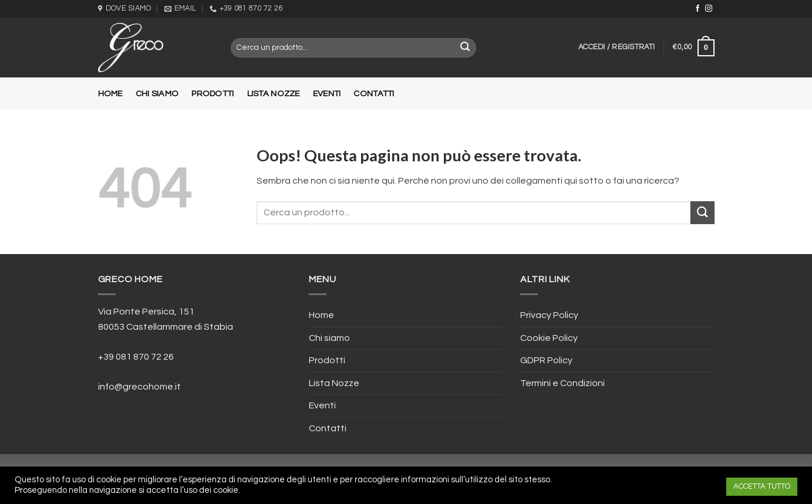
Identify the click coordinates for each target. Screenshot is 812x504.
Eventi (327, 94)
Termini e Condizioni (562, 383)
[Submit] (702, 213)
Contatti (374, 94)
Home (110, 94)
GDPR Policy (546, 360)
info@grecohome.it (139, 387)
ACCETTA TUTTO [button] (762, 486)
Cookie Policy (549, 338)
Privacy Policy (549, 315)
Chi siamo (157, 94)
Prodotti (213, 94)
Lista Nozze (274, 94)
